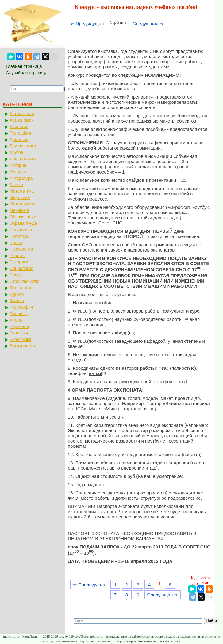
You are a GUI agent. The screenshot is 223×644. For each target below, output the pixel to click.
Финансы (19, 314)
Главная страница (24, 66)
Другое (16, 152)
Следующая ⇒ (148, 23)
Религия (18, 256)
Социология (21, 268)
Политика (19, 236)
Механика (19, 210)
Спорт (15, 275)
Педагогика (21, 230)
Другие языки (23, 146)
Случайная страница (27, 73)
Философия (21, 307)
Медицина (20, 197)
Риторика (19, 262)
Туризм (17, 294)
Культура (18, 172)
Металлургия (23, 204)
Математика (22, 191)
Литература (21, 178)
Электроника (22, 346)
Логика (16, 185)
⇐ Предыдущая (87, 23)
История (18, 165)
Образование (23, 217)
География (20, 133)
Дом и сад (20, 139)
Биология (19, 127)
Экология (19, 333)
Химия (16, 320)
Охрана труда (23, 223)
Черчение (19, 326)
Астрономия (22, 120)
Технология (21, 288)
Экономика (20, 339)
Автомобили (22, 114)
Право (16, 243)
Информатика (23, 159)
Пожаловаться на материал (158, 641)
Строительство (24, 281)
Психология (21, 249)
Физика (17, 301)
